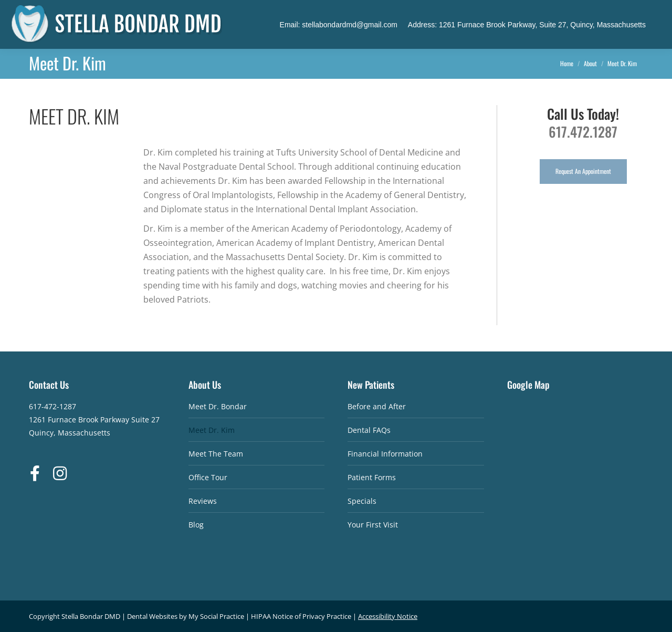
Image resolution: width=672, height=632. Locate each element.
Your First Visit (373, 525)
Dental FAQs (369, 430)
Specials (362, 501)
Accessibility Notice (388, 616)
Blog (196, 525)
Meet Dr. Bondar (218, 406)
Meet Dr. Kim (212, 430)
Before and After (377, 406)
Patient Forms (372, 477)
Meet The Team (216, 454)
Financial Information (385, 454)
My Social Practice (216, 616)
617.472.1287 (583, 132)
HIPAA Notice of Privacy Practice (301, 616)
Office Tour (208, 477)
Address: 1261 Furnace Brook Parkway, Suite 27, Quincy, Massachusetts (527, 25)
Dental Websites (152, 616)
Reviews (203, 501)
